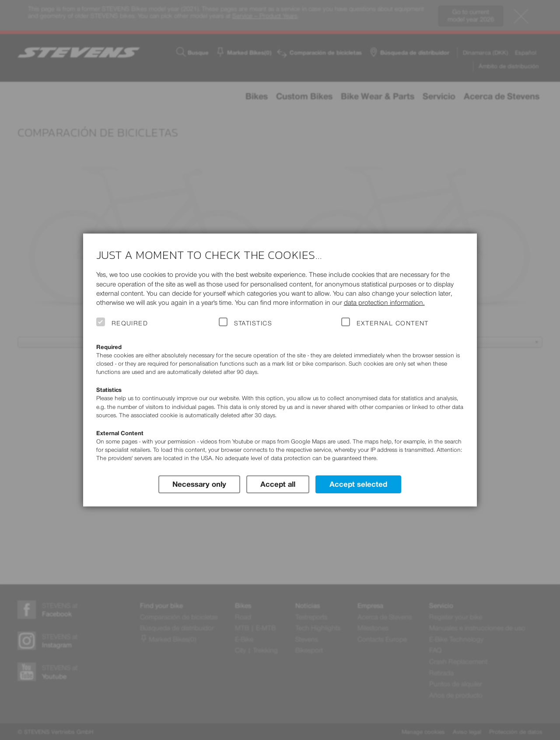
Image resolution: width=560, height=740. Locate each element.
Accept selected (358, 484)
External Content (393, 323)
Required (130, 323)
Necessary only (199, 484)
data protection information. (384, 302)
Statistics (253, 323)
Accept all (278, 484)
